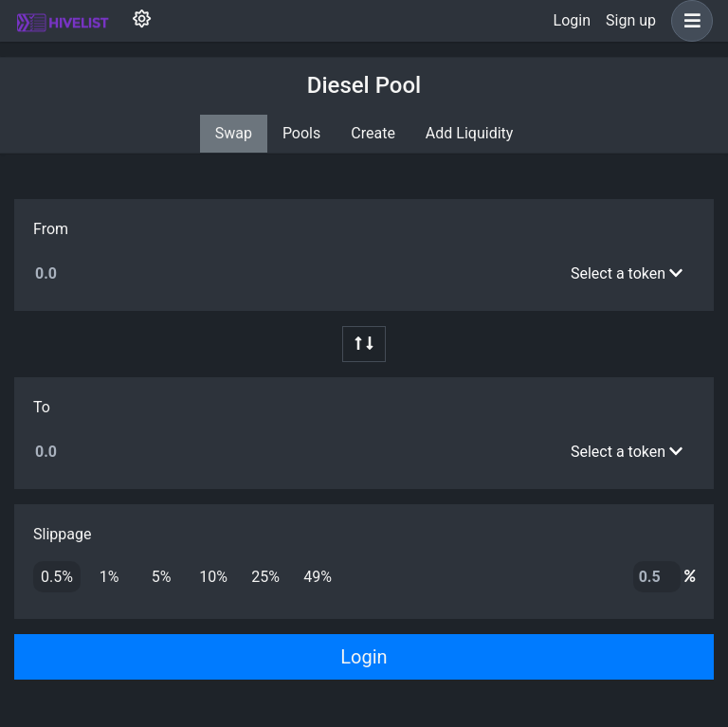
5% (162, 576)
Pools (301, 133)
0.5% (57, 576)
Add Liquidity (469, 133)
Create (373, 133)
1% (109, 576)
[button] (688, 21)
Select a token (627, 273)
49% (318, 576)
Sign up (631, 20)
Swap (234, 133)
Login (572, 20)
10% (213, 576)
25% (265, 576)
